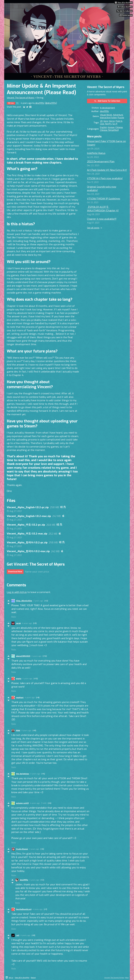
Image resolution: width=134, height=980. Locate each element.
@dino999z (51, 103)
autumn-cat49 (22, 803)
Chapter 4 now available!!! (102, 219)
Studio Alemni (22, 849)
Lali (18, 935)
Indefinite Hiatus (96, 153)
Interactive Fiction (108, 118)
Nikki (18, 730)
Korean (111, 127)
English (103, 127)
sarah (18, 623)
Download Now (15, 572)
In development (107, 108)
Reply (14, 617)
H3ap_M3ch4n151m (24, 601)
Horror (112, 121)
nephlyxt (20, 698)
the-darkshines (23, 774)
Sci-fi (115, 124)
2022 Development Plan (101, 162)
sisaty (19, 679)
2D (101, 121)
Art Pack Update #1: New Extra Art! (107, 170)
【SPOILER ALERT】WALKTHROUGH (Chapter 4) (103, 209)
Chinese (119, 127)
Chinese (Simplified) (109, 130)
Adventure (118, 115)
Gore (106, 121)
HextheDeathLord (24, 909)
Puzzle (121, 118)
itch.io (11, 978)
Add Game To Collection (107, 101)
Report (33, 978)
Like (11, 103)
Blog (127, 978)
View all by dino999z (22, 978)
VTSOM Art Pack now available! (105, 178)
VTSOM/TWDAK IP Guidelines (104, 199)
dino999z (40, 103)
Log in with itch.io (17, 592)
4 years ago (27, 623)
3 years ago (38, 601)
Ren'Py (108, 124)
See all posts (93, 228)
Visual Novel (106, 115)
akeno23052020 (23, 656)
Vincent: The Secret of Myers (21, 98)
